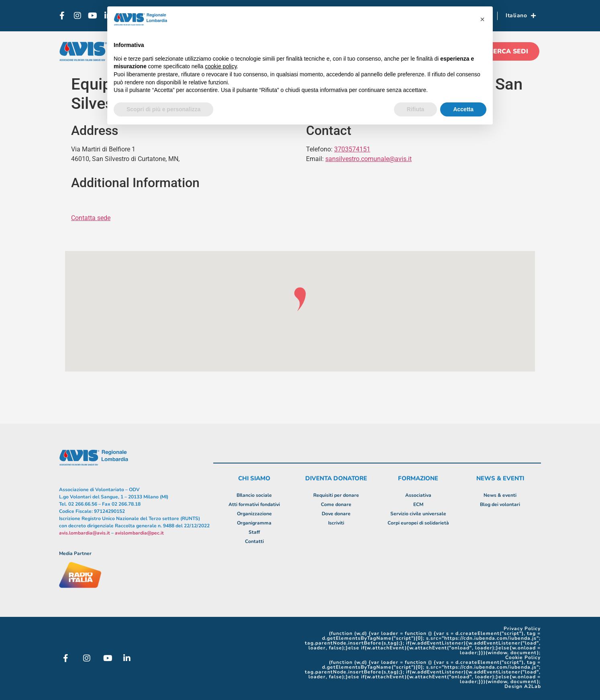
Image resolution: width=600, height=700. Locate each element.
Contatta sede (91, 218)
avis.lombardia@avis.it (85, 533)
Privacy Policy (522, 629)
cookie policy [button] (221, 66)
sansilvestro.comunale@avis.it (368, 159)
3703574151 (352, 149)
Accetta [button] (463, 109)
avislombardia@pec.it (139, 533)
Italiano (521, 16)
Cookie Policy (523, 657)
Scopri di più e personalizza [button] (163, 109)
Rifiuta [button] (416, 109)
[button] (482, 19)
